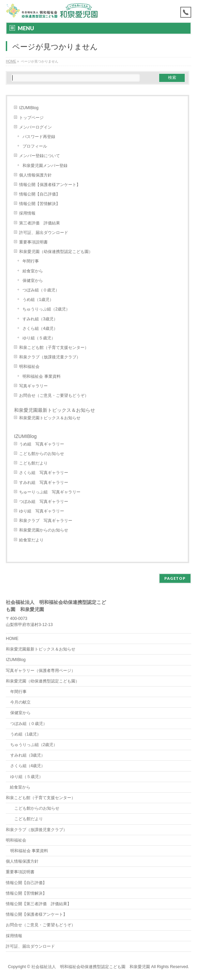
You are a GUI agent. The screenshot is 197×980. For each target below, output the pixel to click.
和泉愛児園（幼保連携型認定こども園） (58, 252)
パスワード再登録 (39, 137)
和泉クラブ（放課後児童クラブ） (50, 357)
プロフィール (35, 146)
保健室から (33, 281)
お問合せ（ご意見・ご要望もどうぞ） (54, 395)
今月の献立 (20, 702)
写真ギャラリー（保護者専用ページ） (41, 671)
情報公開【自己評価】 (40, 194)
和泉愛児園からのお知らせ (44, 530)
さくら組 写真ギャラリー (44, 473)
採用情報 (27, 213)
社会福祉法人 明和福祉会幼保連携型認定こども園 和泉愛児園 (91, 967)
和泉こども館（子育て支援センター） (54, 348)
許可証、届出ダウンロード (44, 233)
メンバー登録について (40, 156)
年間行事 (31, 261)
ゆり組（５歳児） (39, 338)
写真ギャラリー (33, 386)
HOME (12, 639)
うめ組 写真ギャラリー (42, 444)
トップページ (31, 118)
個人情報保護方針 (35, 175)
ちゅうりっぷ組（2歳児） (46, 309)
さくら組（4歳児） (40, 328)
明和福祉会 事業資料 (41, 376)
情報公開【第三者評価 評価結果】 (39, 904)
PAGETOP (175, 578)
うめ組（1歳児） (38, 300)
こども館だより (33, 463)
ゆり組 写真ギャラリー (42, 511)
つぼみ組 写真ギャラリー (44, 502)
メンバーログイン (35, 127)
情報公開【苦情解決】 (40, 204)
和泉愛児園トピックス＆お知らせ (50, 418)
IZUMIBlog (29, 108)
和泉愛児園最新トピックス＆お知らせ (55, 410)
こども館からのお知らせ (42, 454)
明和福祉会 (29, 367)
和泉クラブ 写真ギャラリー (46, 521)
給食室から (33, 271)
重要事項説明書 (33, 242)
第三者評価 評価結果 (40, 223)
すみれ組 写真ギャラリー (44, 483)
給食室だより (31, 540)
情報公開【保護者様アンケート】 (50, 185)
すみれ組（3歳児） (40, 319)
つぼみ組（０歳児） (41, 290)
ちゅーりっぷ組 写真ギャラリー (50, 492)
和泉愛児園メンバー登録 (45, 166)
